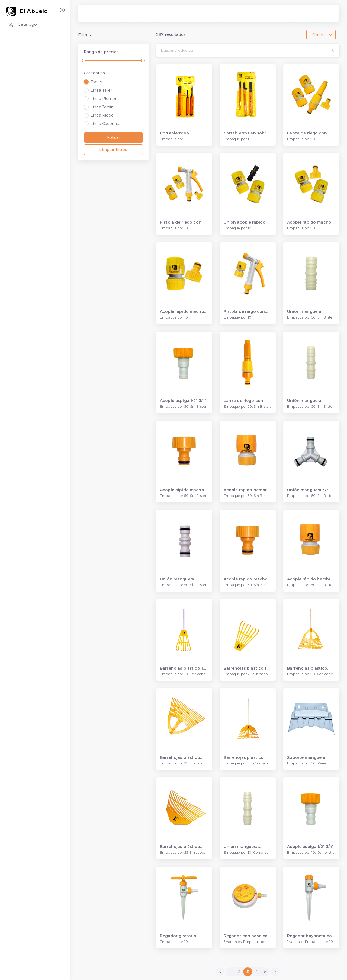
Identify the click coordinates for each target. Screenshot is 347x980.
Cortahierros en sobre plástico (246, 133)
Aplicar (113, 137)
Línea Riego (102, 115)
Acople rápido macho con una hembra (182, 312)
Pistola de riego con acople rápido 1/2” (181, 222)
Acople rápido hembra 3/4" (246, 490)
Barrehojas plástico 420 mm (244, 758)
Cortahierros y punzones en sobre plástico (180, 133)
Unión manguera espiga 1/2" (304, 401)
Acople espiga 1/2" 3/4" (183, 401)
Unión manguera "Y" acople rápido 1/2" (308, 490)
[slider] (84, 60)
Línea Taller (101, 90)
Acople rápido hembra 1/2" (310, 579)
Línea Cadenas (105, 124)
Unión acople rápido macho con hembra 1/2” (245, 222)
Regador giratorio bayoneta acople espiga (178, 936)
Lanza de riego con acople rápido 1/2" (307, 133)
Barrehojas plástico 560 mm (307, 668)
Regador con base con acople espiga (247, 936)
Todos (96, 82)
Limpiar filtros (113, 150)
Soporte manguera (306, 758)
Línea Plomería (105, 99)
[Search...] (242, 50)
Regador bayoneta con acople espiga (311, 936)
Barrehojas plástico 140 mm (184, 668)
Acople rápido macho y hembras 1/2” (311, 222)
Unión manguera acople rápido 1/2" (178, 579)
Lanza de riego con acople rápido (244, 401)
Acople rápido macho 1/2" (246, 579)
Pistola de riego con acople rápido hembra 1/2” (246, 312)
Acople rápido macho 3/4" (182, 490)
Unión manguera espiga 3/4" (304, 312)
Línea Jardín (102, 107)
